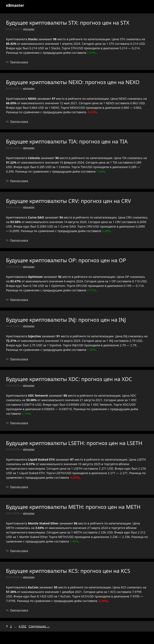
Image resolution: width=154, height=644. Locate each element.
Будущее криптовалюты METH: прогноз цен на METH (73, 507)
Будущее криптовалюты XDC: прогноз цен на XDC (69, 379)
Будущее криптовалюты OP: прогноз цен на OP (66, 260)
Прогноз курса (19, 62)
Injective (55, 345)
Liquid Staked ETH (32, 473)
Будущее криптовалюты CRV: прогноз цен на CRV (69, 201)
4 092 (23, 626)
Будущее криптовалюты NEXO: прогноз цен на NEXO (73, 82)
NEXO (110, 103)
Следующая (39, 626)
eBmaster (15, 5)
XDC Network (102, 405)
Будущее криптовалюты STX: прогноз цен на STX (68, 23)
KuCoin (65, 596)
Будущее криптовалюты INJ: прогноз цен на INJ (66, 320)
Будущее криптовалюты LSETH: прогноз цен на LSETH (74, 443)
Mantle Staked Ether (33, 537)
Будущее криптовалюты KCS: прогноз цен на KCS (68, 571)
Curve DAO (68, 226)
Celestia (64, 167)
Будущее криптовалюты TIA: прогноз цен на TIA (67, 141)
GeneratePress (99, 639)
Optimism (58, 286)
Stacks (56, 48)
